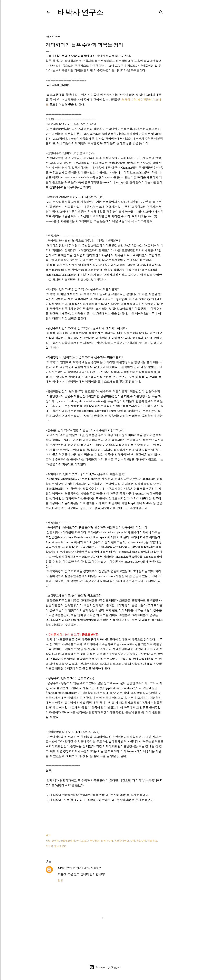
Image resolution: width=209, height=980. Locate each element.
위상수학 (141, 841)
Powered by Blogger (104, 967)
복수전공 (95, 841)
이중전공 (152, 841)
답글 (60, 880)
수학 (133, 841)
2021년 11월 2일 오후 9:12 (87, 868)
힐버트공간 (60, 846)
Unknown (65, 868)
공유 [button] (48, 835)
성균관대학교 (122, 841)
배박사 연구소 (81, 12)
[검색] (161, 11)
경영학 (56, 841)
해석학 (49, 846)
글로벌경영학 (68, 841)
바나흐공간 (82, 841)
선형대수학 (107, 841)
